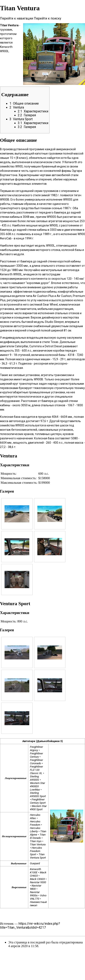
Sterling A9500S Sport (38, 795)
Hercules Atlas (35, 817)
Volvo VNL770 (38, 897)
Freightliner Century (36, 755)
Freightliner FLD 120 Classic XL (36, 770)
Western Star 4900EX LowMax (37, 786)
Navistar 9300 (38, 882)
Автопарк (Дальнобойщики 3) (43, 741)
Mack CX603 (37, 879)
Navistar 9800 (36, 887)
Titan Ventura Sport (38, 856)
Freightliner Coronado (36, 762)
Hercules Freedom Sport (36, 851)
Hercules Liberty (35, 830)
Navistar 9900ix (35, 894)
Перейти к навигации (17, 18)
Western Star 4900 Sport (38, 808)
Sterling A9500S (34, 778)
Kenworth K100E (35, 871)
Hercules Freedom (35, 823)
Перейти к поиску (48, 18)
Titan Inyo (36, 841)
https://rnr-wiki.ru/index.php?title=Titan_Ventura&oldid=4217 (30, 926)
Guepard (35, 863)
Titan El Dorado (38, 836)
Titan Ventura (38, 844)
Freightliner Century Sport (38, 801)
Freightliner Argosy (36, 749)
